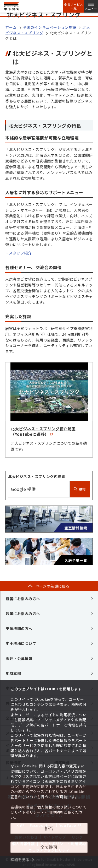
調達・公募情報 (19, 658)
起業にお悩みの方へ (23, 614)
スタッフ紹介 (20, 253)
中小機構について (21, 643)
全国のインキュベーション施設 (50, 27)
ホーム (11, 27)
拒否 (49, 828)
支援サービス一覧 (73, 6)
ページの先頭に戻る (53, 586)
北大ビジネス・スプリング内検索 (37, 476)
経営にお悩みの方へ (23, 599)
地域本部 (13, 673)
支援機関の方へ (19, 628)
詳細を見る (20, 860)
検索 (80, 489)
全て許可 (49, 847)
